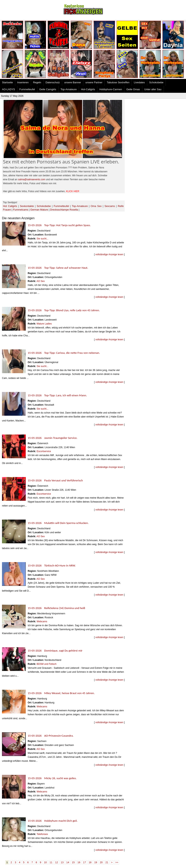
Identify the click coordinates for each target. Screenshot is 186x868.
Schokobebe (156, 82)
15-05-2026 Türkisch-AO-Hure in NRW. (52, 565)
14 (68, 862)
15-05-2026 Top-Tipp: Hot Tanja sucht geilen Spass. (59, 225)
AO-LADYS (9, 89)
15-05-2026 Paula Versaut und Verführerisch (55, 480)
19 (96, 862)
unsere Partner (94, 82)
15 (73, 862)
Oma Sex (96, 206)
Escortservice (44, 451)
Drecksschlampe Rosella (64, 210)
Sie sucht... (42, 239)
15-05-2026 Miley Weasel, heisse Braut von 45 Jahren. (61, 693)
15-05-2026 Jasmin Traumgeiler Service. (53, 438)
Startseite (7, 82)
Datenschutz (53, 82)
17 (84, 862)
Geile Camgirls (48, 89)
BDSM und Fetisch (46, 664)
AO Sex (41, 281)
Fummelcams (21, 210)
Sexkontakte (27, 206)
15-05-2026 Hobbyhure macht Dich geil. (53, 821)
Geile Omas (133, 89)
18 (90, 862)
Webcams (42, 621)
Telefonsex (42, 834)
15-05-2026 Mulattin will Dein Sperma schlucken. (58, 523)
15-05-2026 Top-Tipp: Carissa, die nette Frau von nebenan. (64, 353)
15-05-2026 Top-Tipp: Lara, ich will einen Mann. (57, 395)
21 (107, 862)
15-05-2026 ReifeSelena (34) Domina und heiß (56, 608)
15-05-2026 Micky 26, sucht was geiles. (52, 778)
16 (79, 862)
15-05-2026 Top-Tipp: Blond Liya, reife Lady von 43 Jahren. (64, 310)
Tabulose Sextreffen (118, 82)
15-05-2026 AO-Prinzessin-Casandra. (51, 736)
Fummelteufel (27, 89)
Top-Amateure (69, 89)
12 (57, 862)
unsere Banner (73, 82)
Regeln (37, 82)
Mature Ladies (44, 324)
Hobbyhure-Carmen (111, 89)
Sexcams (110, 206)
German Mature (39, 210)
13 (62, 862)
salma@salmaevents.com (32, 179)
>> (117, 862)
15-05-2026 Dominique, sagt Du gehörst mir (55, 651)
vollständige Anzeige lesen (109, 254)
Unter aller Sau (153, 89)
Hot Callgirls (10, 206)
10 (45, 862)
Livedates (139, 82)
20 (101, 862)
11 (51, 862)
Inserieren (23, 82)
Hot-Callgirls (88, 89)
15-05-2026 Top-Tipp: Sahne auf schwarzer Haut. (58, 268)
